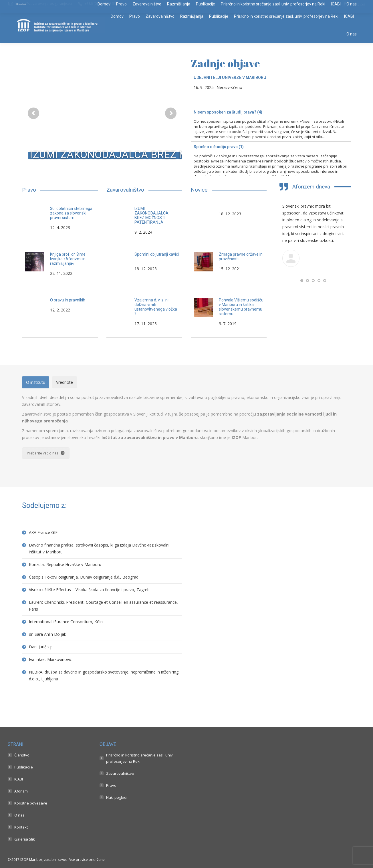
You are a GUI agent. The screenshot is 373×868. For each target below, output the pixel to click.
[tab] (36, 382)
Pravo (111, 785)
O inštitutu (36, 382)
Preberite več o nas (46, 453)
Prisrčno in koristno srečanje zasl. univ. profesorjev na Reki (140, 758)
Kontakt (21, 827)
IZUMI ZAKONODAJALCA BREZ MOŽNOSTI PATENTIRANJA (169, 155)
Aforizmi (21, 791)
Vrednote (65, 382)
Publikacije (24, 767)
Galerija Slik (25, 839)
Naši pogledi (117, 797)
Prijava (360, 4)
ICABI (19, 779)
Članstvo (22, 755)
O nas (19, 815)
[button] (302, 281)
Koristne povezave (31, 803)
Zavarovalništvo (120, 773)
